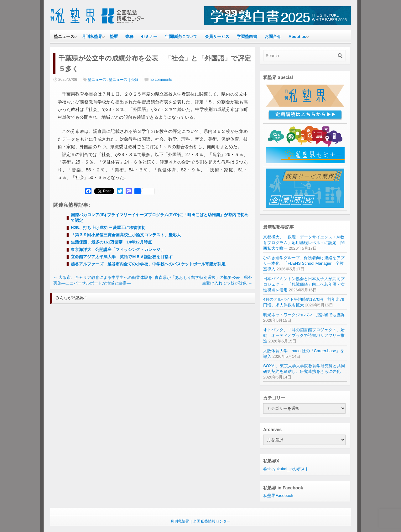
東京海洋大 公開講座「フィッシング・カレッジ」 (118, 250)
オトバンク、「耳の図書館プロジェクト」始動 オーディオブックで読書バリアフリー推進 (304, 335)
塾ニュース (64, 37)
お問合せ (273, 37)
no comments (161, 80)
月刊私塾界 (92, 37)
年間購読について (181, 37)
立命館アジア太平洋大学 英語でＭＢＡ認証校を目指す (122, 257)
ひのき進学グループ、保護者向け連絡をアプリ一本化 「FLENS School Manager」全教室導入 (304, 263)
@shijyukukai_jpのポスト (286, 469)
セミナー (149, 37)
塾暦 (114, 37)
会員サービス (217, 37)
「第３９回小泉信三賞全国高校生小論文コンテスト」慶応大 (126, 235)
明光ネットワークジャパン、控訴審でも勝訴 (304, 315)
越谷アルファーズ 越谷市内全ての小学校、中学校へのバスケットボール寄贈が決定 (148, 264)
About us (297, 37)
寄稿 (129, 37)
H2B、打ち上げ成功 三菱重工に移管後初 (108, 228)
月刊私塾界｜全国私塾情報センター (200, 521)
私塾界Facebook (278, 495)
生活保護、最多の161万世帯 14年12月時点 (111, 242)
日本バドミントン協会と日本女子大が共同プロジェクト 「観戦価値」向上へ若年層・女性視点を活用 (304, 284)
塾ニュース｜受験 (124, 80)
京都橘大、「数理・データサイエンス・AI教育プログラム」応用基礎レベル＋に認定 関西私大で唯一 (304, 243)
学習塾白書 (247, 37)
